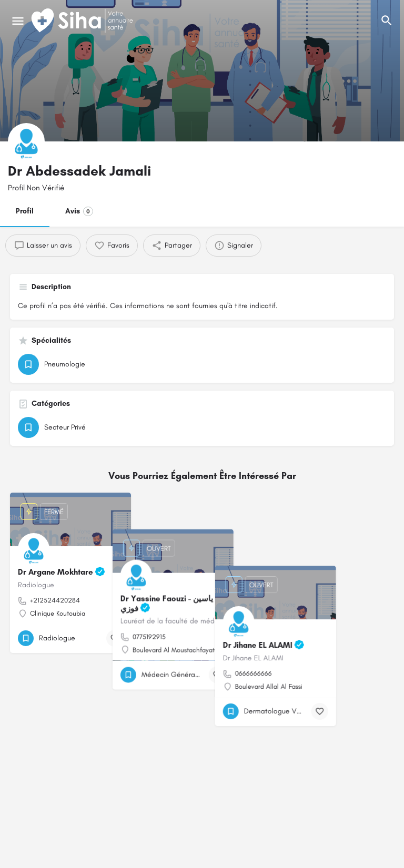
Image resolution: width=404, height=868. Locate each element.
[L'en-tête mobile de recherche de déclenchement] (387, 21)
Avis (79, 211)
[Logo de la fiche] (26, 141)
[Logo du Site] (83, 21)
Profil (25, 211)
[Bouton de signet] (115, 638)
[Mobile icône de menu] (18, 21)
